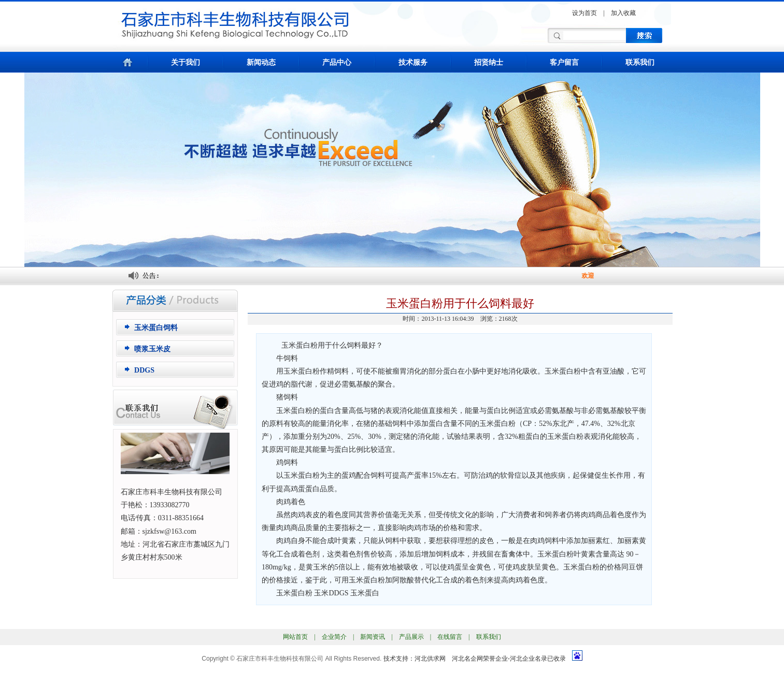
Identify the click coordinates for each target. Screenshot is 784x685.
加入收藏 (623, 13)
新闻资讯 (373, 637)
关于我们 (186, 62)
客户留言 (564, 62)
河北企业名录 (529, 659)
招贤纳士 (489, 62)
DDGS (144, 370)
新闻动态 (261, 62)
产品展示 (411, 637)
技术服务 (413, 62)
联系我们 (640, 62)
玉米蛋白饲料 (156, 328)
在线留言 (450, 637)
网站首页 (295, 637)
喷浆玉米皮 (152, 349)
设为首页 (585, 13)
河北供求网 (430, 659)
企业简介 (334, 637)
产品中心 (337, 62)
